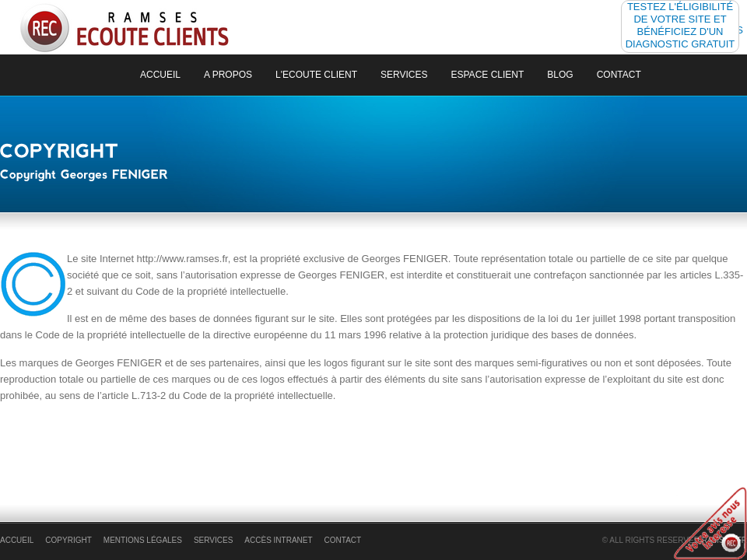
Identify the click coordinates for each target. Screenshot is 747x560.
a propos (228, 75)
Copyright (68, 540)
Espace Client (488, 75)
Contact (619, 75)
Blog (560, 75)
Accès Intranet (278, 540)
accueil (17, 540)
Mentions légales (143, 540)
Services (404, 75)
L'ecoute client (316, 75)
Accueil (160, 75)
